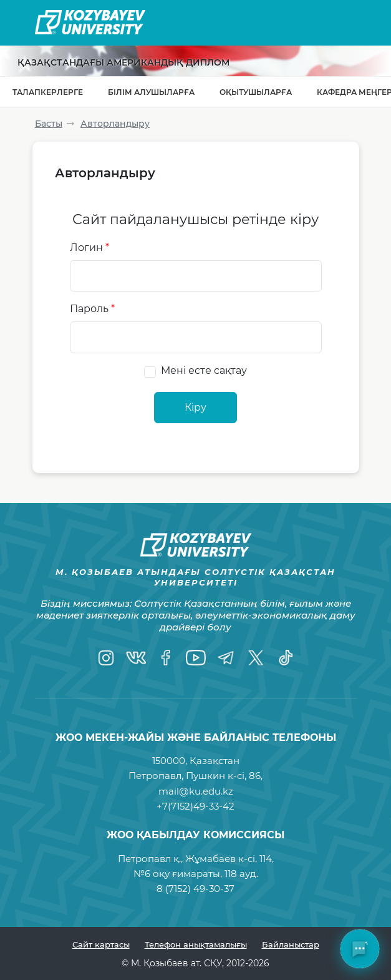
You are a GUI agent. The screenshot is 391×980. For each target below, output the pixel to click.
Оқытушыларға (256, 92)
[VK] (136, 658)
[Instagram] (106, 658)
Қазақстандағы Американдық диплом (123, 62)
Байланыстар (291, 944)
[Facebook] (166, 658)
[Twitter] (256, 658)
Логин (89, 247)
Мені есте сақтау (204, 370)
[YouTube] (196, 658)
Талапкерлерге (48, 92)
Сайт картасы (101, 944)
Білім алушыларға (151, 92)
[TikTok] (286, 658)
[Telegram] (226, 658)
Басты (49, 124)
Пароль (92, 309)
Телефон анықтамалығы (196, 944)
